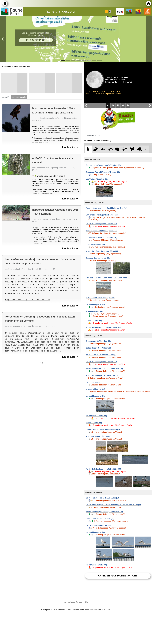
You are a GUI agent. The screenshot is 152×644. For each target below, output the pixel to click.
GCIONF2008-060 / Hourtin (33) (98, 525)
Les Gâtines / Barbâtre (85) (97, 179)
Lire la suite (70, 147)
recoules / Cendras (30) (95, 244)
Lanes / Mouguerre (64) (95, 304)
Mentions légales (69, 602)
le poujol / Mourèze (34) (95, 389)
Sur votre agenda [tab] (19, 97)
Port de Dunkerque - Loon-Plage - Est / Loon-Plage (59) (108, 278)
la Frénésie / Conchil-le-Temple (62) (100, 298)
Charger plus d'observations (118, 576)
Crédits (86, 602)
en (110, 11)
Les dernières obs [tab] (93, 135)
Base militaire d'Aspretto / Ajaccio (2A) (102, 231)
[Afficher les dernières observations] (97, 141)
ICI (42, 234)
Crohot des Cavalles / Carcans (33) (100, 519)
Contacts (79, 602)
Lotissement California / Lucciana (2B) (101, 238)
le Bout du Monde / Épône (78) (98, 436)
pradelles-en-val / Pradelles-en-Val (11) (101, 355)
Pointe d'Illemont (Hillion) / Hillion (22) (101, 224)
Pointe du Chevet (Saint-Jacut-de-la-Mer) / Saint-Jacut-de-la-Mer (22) (114, 505)
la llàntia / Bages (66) (94, 311)
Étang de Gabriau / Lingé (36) (98, 258)
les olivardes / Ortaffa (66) (96, 416)
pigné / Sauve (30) (93, 382)
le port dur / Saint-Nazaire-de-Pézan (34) (102, 251)
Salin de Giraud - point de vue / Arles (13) (103, 498)
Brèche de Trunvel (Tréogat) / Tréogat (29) (103, 172)
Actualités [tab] (6, 97)
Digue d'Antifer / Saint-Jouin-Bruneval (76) (103, 430)
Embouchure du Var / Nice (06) (98, 341)
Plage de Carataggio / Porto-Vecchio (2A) (102, 375)
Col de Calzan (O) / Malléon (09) (99, 348)
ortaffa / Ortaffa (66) (94, 320)
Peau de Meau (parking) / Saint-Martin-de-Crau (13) (106, 208)
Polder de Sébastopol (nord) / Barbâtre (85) (103, 327)
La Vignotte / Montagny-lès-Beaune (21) (102, 215)
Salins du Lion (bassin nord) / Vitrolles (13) (103, 165)
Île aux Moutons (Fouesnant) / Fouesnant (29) (104, 369)
